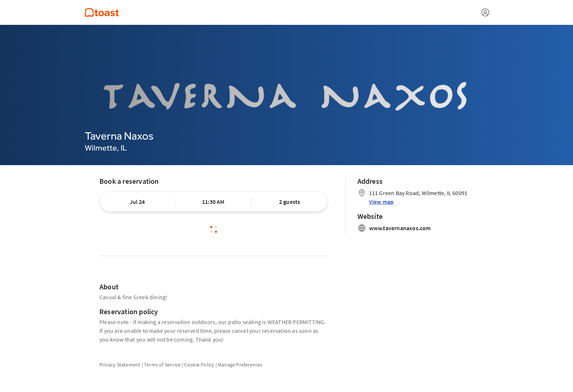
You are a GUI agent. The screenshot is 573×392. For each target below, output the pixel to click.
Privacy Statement (120, 365)
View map (382, 202)
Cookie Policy (199, 365)
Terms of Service (162, 365)
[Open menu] (485, 12)
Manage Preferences (240, 365)
